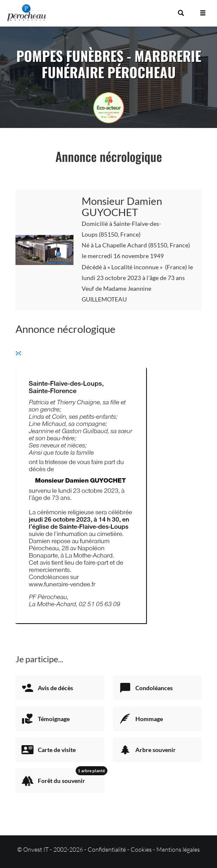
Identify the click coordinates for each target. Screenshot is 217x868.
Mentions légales (178, 849)
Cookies (141, 849)
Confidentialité (107, 849)
